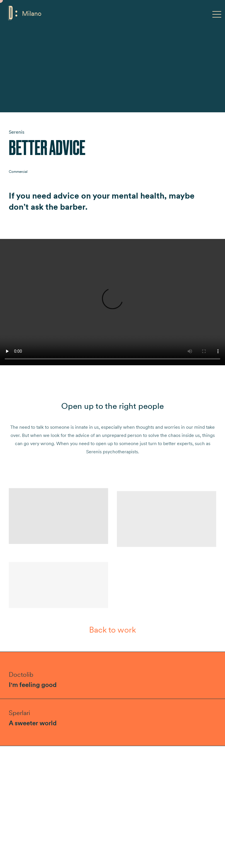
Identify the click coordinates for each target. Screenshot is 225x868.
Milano (32, 13)
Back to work (112, 630)
